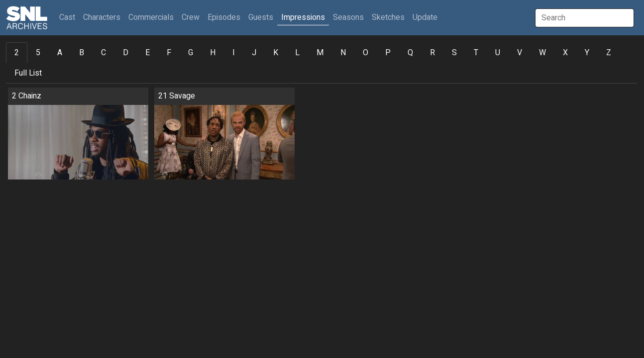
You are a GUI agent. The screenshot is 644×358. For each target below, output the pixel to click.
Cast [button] (69, 17)
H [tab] (213, 53)
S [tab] (454, 53)
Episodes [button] (224, 17)
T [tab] (476, 53)
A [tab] (60, 53)
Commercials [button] (151, 17)
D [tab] (126, 53)
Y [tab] (587, 53)
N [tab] (343, 53)
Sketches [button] (388, 17)
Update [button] (425, 17)
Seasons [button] (348, 17)
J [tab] (254, 53)
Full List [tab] (28, 73)
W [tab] (542, 53)
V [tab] (520, 53)
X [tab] (565, 53)
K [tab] (276, 53)
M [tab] (320, 53)
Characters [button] (102, 17)
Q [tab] (410, 53)
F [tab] (169, 53)
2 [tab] (17, 53)
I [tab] (234, 53)
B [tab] (82, 53)
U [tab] (498, 53)
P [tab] (388, 53)
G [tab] (191, 53)
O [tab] (366, 53)
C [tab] (104, 53)
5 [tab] (38, 53)
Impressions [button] (303, 17)
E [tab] (148, 53)
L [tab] (297, 53)
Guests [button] (261, 17)
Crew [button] (191, 17)
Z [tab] (609, 53)
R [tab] (432, 53)
